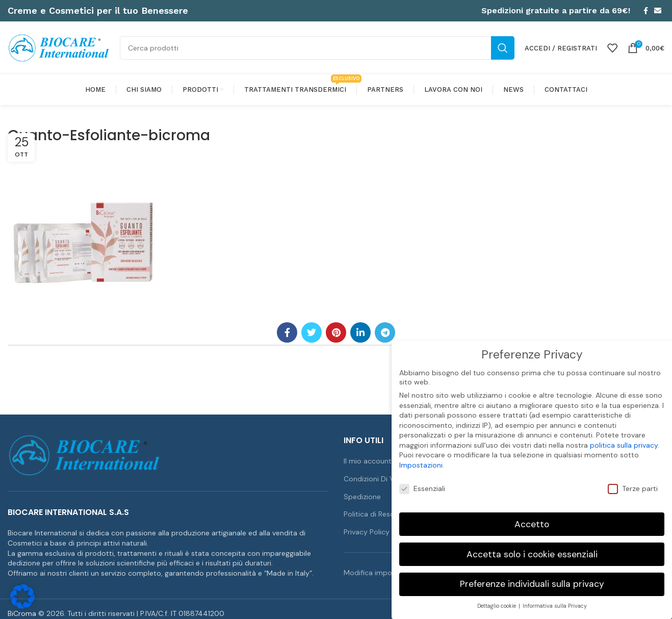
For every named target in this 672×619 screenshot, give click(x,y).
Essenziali (422, 483)
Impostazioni (421, 459)
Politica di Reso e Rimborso (389, 514)
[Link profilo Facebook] (646, 11)
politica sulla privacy (624, 440)
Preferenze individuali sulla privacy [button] (532, 578)
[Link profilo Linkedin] (360, 332)
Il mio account (368, 461)
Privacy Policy (367, 532)
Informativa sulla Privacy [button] (555, 600)
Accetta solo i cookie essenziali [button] (532, 548)
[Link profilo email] (658, 11)
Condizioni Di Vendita (379, 479)
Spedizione (362, 497)
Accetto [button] (532, 518)
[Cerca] (317, 48)
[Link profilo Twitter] (312, 332)
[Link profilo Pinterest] (336, 332)
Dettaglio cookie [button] (497, 600)
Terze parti (633, 483)
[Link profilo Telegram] (385, 332)
